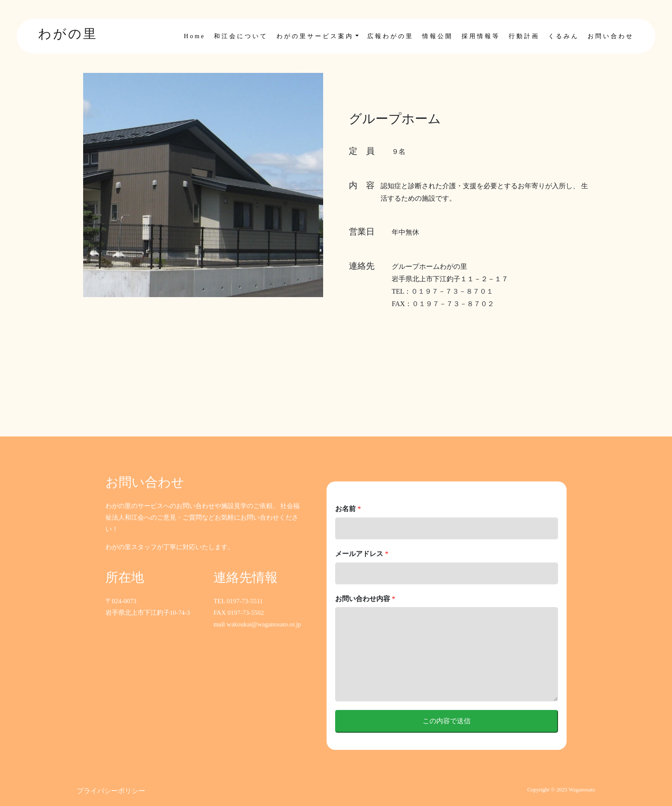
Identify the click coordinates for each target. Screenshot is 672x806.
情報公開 (438, 36)
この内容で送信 (447, 721)
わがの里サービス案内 (315, 36)
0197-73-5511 (245, 601)
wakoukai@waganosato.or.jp (264, 624)
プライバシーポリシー (111, 791)
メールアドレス (362, 554)
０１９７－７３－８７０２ (453, 304)
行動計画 (524, 36)
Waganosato (582, 790)
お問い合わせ (611, 36)
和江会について (241, 36)
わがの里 (68, 34)
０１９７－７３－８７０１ (452, 291)
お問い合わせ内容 (365, 599)
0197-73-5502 (246, 613)
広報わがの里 (390, 36)
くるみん (564, 36)
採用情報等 (481, 36)
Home (195, 36)
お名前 (348, 509)
